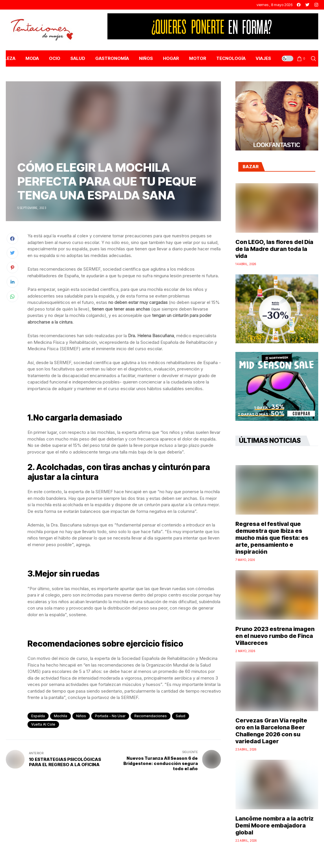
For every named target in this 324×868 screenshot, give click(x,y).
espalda (38, 716)
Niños (81, 716)
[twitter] (307, 5)
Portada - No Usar (110, 716)
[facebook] (299, 5)
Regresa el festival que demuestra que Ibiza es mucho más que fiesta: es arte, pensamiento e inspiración (272, 538)
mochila (61, 716)
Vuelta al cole (43, 724)
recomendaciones (151, 716)
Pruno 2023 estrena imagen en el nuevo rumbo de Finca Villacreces (275, 636)
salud (181, 716)
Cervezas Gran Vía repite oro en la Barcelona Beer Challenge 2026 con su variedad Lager (271, 731)
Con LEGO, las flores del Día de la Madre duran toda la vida (274, 249)
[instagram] (316, 5)
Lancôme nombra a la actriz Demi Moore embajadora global (274, 825)
